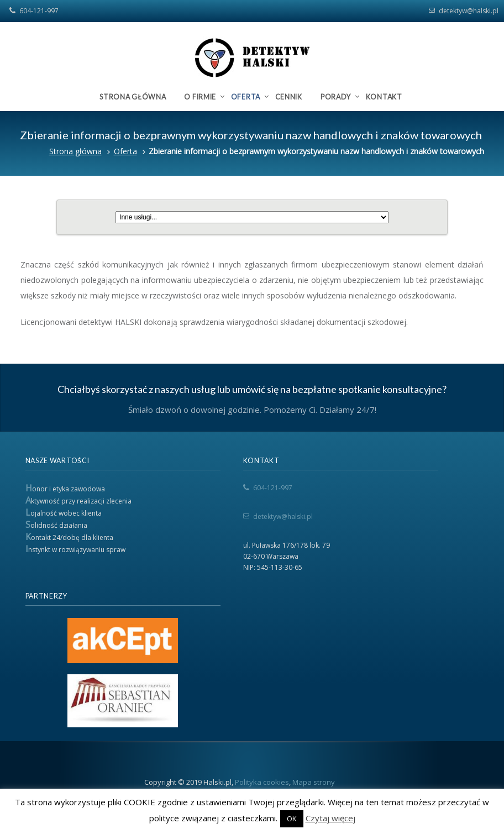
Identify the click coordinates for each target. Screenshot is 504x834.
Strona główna (75, 151)
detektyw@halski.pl (469, 11)
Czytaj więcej (330, 818)
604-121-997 (39, 11)
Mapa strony (314, 782)
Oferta (125, 151)
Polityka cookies (262, 782)
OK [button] (292, 819)
